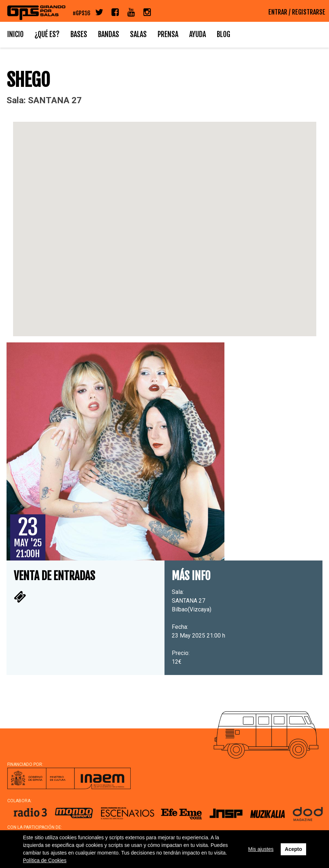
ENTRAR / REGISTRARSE (297, 12)
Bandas (109, 34)
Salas (138, 34)
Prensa (168, 34)
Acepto (293, 849)
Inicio (15, 34)
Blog (224, 34)
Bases (79, 34)
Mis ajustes (261, 849)
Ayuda (198, 34)
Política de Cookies (45, 860)
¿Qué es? (47, 34)
